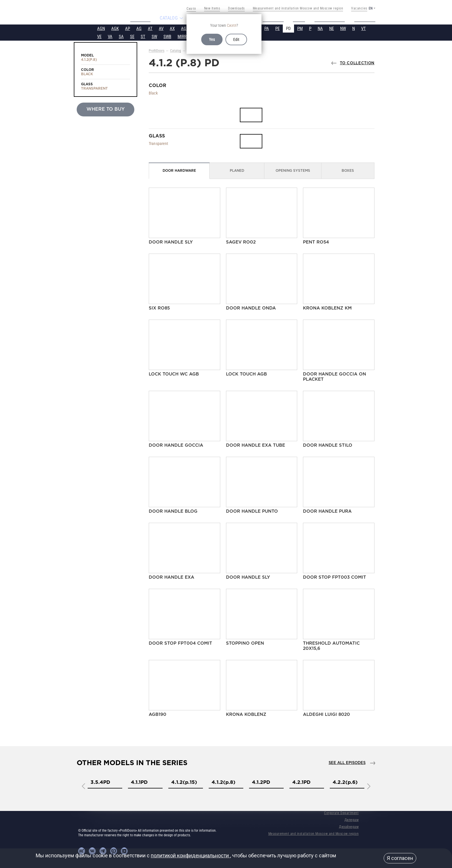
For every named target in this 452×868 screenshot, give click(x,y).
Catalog (176, 50)
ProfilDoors (157, 50)
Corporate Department (341, 812)
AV (161, 28)
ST (143, 36)
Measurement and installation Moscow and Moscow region (298, 8)
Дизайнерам (349, 826)
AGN (101, 28)
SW (154, 36)
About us (138, 18)
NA (320, 28)
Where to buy (106, 109)
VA (110, 36)
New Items (212, 8)
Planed (237, 170)
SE (132, 36)
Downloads (236, 8)
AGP (185, 28)
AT (150, 28)
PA (267, 28)
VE (99, 36)
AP (128, 28)
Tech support (332, 18)
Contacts (367, 18)
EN (371, 8)
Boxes (348, 170)
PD (288, 28)
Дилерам (352, 819)
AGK (115, 28)
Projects (274, 18)
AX (172, 28)
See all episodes (347, 762)
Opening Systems (293, 170)
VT (364, 28)
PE (277, 28)
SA (121, 36)
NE (332, 28)
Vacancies (359, 8)
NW (343, 28)
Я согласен (400, 858)
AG (139, 28)
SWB (167, 36)
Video (301, 18)
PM (300, 28)
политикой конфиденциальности (190, 855)
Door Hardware (179, 170)
